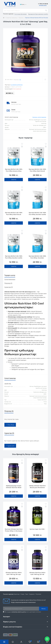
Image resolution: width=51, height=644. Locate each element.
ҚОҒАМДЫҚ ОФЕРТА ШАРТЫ (19, 612)
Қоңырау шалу (43, 5)
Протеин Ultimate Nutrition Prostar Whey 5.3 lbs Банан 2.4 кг (14, 531)
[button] (21, 642)
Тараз (27, 594)
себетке (14, 180)
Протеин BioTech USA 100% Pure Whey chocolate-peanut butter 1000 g (37, 258)
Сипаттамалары (10, 279)
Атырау (22, 594)
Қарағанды (17, 594)
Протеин (21, 18)
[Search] (46, 11)
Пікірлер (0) (8, 283)
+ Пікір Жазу (10, 425)
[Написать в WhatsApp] (47, 639)
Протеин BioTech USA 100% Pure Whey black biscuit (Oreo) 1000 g (37, 171)
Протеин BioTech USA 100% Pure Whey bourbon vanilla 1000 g (37, 214)
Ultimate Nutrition (17, 85)
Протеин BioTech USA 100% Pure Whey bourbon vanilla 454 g (14, 258)
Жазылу (43, 609)
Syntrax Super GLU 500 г (37, 529)
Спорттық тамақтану (12, 18)
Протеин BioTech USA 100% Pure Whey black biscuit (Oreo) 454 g (14, 214)
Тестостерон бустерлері (20, 14)
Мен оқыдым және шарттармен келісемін (23, 612)
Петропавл (38, 594)
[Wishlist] (45, 80)
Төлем (13, 110)
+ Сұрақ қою (10, 446)
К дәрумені (32, 594)
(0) (20, 80)
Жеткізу (14, 102)
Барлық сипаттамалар (39, 117)
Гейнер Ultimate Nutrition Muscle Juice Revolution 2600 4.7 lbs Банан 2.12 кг (37, 488)
